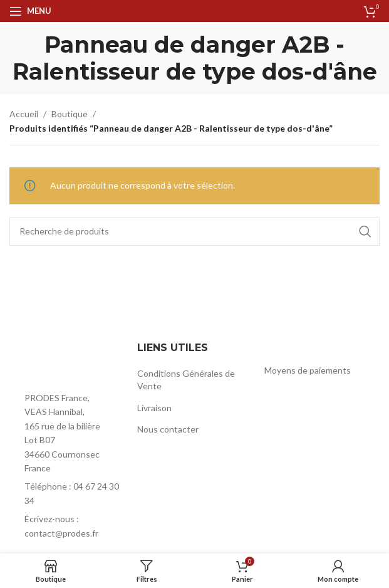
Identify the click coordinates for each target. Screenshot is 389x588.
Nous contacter (168, 429)
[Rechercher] (194, 231)
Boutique (70, 114)
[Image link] (67, 362)
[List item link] (67, 494)
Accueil (24, 114)
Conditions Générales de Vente (186, 380)
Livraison (154, 408)
